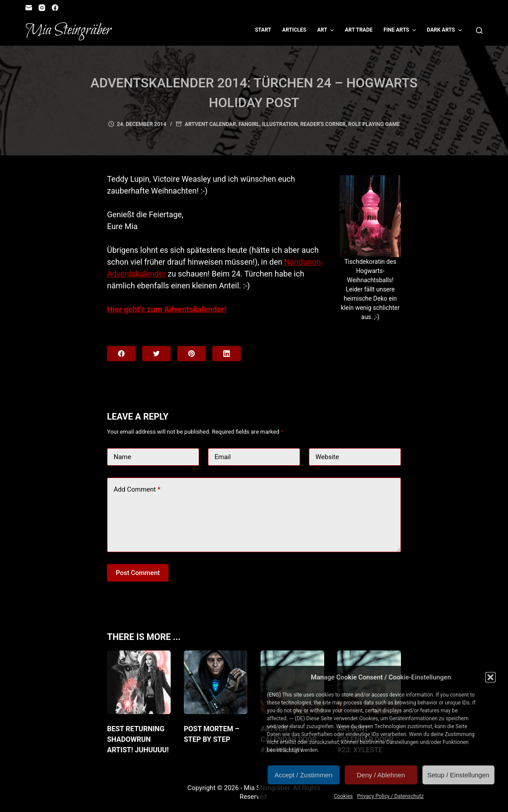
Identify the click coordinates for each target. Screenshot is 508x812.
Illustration (280, 124)
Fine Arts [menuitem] (401, 30)
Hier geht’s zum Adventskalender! (167, 309)
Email (223, 457)
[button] (490, 677)
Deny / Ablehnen (381, 775)
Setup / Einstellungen (458, 775)
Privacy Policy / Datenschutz (390, 796)
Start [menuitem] (263, 30)
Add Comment (137, 490)
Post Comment (138, 573)
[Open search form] (479, 31)
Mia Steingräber (68, 30)
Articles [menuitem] (294, 30)
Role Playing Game (374, 124)
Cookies (343, 796)
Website (327, 457)
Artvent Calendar (210, 124)
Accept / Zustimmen (304, 775)
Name (122, 457)
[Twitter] (156, 354)
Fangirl (249, 124)
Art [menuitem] (327, 30)
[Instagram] (42, 8)
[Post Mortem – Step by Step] (216, 682)
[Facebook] (55, 8)
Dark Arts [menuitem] (445, 30)
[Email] (29, 8)
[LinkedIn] (227, 354)
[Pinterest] (191, 354)
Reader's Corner (323, 124)
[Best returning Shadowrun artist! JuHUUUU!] (139, 682)
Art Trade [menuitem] (359, 30)
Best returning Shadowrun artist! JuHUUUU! (138, 739)
